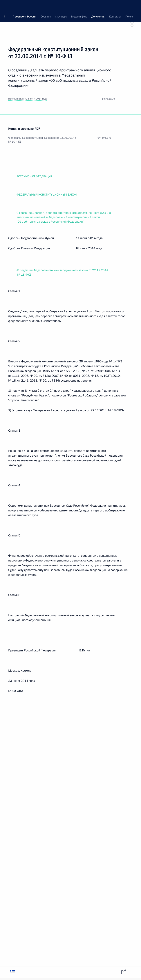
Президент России (25, 6)
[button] (6, 6)
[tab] (12, 972)
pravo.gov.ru (109, 99)
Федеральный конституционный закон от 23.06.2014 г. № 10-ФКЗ (42, 140)
